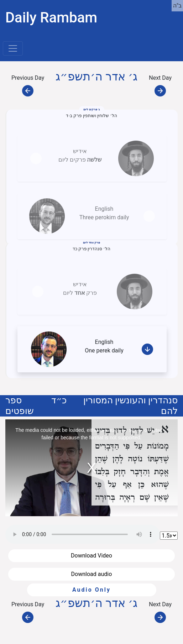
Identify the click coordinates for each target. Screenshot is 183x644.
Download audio (92, 574)
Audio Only (91, 590)
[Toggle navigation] (13, 48)
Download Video (91, 556)
